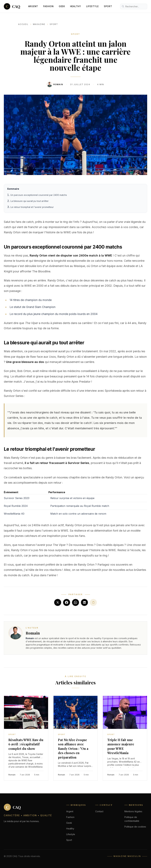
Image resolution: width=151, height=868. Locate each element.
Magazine (39, 24)
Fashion (48, 6)
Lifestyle (92, 6)
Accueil (23, 24)
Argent (33, 6)
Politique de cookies (135, 827)
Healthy (76, 6)
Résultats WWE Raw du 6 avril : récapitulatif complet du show (26, 744)
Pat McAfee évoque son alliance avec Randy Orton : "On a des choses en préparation (73, 748)
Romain (58, 84)
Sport (108, 6)
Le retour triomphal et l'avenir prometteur (32, 207)
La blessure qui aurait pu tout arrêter (30, 201)
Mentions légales (133, 811)
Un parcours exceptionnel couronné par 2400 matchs (39, 195)
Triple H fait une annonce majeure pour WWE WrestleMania (121, 746)
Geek (62, 6)
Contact (99, 811)
